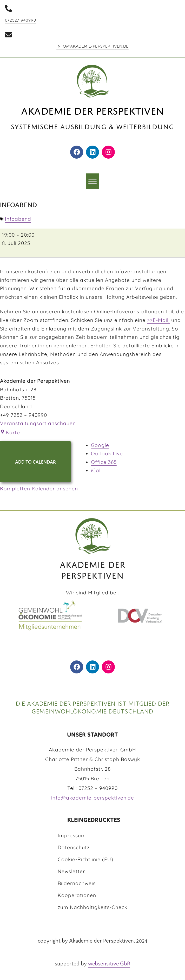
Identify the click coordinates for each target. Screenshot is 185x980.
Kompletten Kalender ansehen (39, 489)
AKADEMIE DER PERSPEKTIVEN (93, 569)
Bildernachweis (77, 883)
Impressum (72, 835)
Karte (10, 432)
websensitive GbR (109, 963)
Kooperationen (77, 895)
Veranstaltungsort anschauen (38, 423)
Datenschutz (74, 847)
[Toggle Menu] (92, 181)
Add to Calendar (35, 462)
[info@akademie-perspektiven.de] (8, 35)
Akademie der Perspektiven (92, 109)
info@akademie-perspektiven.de (92, 46)
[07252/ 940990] (8, 8)
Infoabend (18, 219)
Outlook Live (107, 453)
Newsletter (71, 871)
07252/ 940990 (21, 20)
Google (100, 445)
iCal (96, 470)
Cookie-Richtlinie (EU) (85, 859)
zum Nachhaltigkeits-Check (92, 907)
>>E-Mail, (158, 320)
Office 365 (104, 462)
